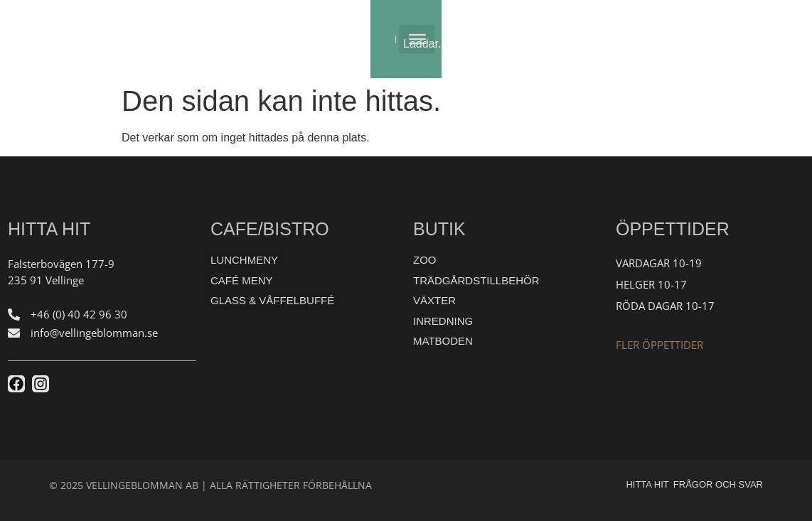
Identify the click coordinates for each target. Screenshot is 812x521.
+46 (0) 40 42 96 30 (79, 314)
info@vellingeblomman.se (94, 333)
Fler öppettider (659, 345)
